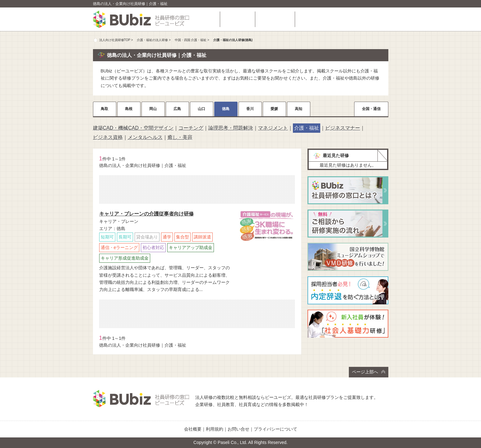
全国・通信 (371, 109)
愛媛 (274, 109)
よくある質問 (275, 19)
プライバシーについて (275, 429)
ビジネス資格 (108, 137)
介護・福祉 (307, 128)
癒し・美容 (180, 137)
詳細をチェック (267, 249)
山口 (201, 109)
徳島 (226, 109)
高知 (298, 109)
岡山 (153, 109)
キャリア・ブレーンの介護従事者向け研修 (146, 214)
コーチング (191, 128)
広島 (177, 109)
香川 (250, 109)
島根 (129, 109)
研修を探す (238, 19)
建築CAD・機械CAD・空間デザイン (133, 128)
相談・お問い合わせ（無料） (343, 19)
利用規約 (215, 429)
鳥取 (104, 109)
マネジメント (273, 128)
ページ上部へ (369, 372)
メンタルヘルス (145, 137)
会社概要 (193, 429)
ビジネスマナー (343, 128)
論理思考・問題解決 (231, 128)
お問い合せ (238, 429)
